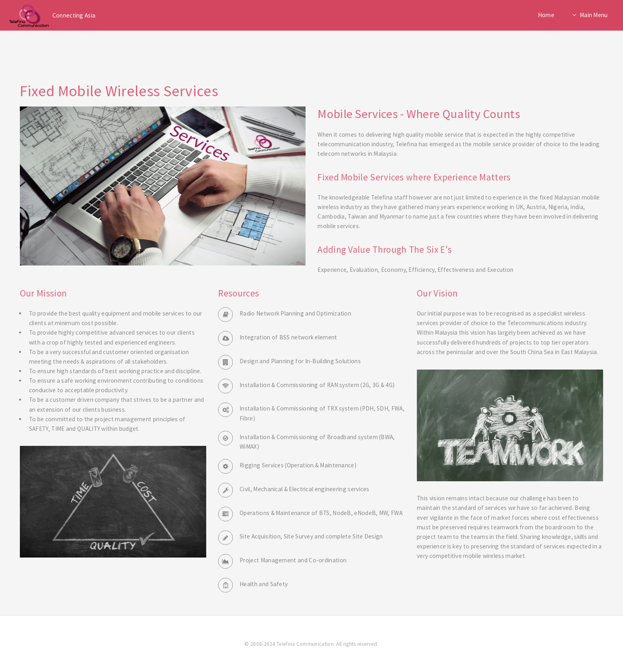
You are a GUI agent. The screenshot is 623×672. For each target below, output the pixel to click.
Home (546, 15)
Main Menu (594, 15)
